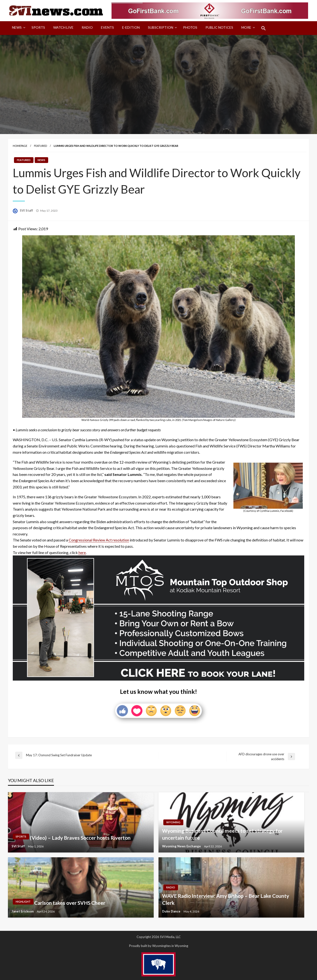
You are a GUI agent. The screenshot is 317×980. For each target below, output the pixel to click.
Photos (190, 27)
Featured (40, 146)
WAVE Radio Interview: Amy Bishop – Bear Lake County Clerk (226, 899)
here (82, 552)
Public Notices (219, 27)
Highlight (23, 902)
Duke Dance (172, 911)
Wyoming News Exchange (182, 846)
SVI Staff (27, 210)
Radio (87, 27)
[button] (264, 28)
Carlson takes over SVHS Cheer (70, 903)
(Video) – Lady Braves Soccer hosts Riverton (80, 838)
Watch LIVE (63, 27)
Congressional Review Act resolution (99, 540)
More (246, 27)
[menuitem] (18, 28)
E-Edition (131, 27)
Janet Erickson (23, 911)
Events (107, 27)
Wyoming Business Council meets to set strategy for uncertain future (222, 834)
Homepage (20, 146)
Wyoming (173, 822)
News (17, 27)
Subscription (161, 27)
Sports (38, 27)
